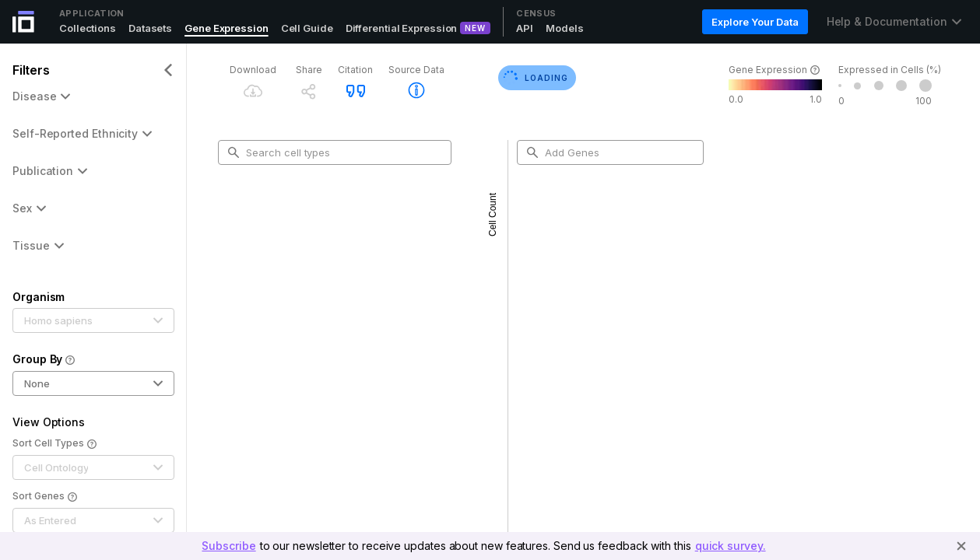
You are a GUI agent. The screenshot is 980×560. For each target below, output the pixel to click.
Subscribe (228, 546)
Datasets (150, 28)
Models (564, 28)
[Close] (961, 546)
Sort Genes (45, 497)
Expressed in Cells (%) (890, 70)
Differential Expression (402, 28)
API (525, 28)
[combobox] (341, 152)
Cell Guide (307, 28)
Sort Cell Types (54, 444)
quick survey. (731, 546)
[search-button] (234, 152)
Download (253, 70)
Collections (88, 28)
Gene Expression (227, 28)
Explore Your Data (755, 22)
